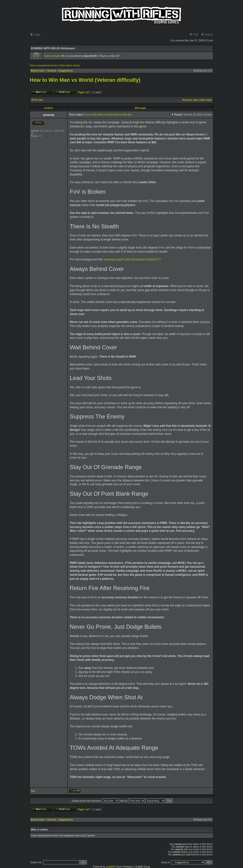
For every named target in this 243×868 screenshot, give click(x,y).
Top (33, 791)
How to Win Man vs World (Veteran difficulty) (85, 80)
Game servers (54, 56)
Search (207, 34)
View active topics (70, 65)
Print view (37, 100)
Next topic (206, 100)
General (52, 71)
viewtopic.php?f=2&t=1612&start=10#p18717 (132, 259)
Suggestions (66, 71)
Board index (38, 71)
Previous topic (190, 100)
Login (35, 34)
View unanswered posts (43, 65)
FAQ (194, 34)
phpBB (110, 867)
